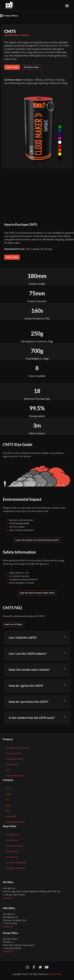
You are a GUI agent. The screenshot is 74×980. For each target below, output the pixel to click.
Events (8, 805)
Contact (9, 794)
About (8, 788)
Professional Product (17, 35)
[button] (67, 6)
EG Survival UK (12, 857)
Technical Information (15, 776)
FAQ (7, 800)
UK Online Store (12, 840)
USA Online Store (13, 835)
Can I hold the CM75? (23, 638)
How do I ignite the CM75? (26, 686)
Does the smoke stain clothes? (29, 670)
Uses (7, 770)
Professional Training (14, 759)
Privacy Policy (55, 974)
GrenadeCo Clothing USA (16, 862)
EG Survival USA (12, 851)
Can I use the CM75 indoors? (28, 654)
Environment (11, 816)
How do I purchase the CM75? (28, 702)
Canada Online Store (14, 846)
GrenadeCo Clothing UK (15, 868)
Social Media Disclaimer (15, 822)
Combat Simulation (14, 753)
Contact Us (8, 898)
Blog (7, 811)
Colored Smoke (12, 764)
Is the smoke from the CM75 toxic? (32, 718)
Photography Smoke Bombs (17, 748)
